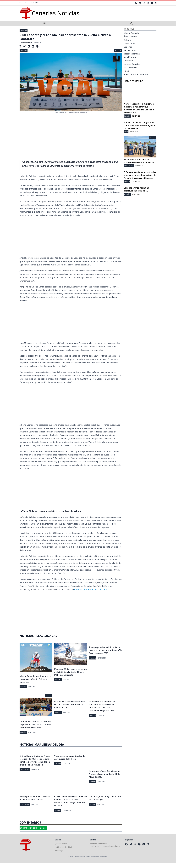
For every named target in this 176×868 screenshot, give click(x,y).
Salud (126, 132)
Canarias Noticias (26, 43)
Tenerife (92, 804)
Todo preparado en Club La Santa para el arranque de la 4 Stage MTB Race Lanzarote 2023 (105, 650)
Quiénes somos (61, 844)
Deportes (23, 687)
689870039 (102, 844)
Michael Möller (130, 67)
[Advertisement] (71, 139)
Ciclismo (127, 40)
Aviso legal (59, 851)
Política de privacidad (63, 847)
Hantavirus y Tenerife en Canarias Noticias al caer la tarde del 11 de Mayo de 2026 (105, 774)
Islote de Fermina (132, 54)
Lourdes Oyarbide (132, 64)
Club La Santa (130, 43)
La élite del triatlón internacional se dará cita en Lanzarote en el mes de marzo (69, 705)
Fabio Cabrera (130, 50)
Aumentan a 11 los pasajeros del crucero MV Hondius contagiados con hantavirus (139, 125)
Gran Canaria (25, 770)
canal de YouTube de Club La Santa (91, 589)
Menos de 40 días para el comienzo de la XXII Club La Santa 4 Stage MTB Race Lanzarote (71, 672)
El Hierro (58, 764)
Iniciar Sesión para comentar (33, 828)
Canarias (23, 732)
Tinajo (126, 71)
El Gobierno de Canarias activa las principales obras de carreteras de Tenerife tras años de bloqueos (140, 175)
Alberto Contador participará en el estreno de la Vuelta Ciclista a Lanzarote (36, 679)
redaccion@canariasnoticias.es (107, 846)
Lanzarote (24, 30)
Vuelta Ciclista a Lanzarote (136, 74)
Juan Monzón (130, 57)
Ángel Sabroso (130, 37)
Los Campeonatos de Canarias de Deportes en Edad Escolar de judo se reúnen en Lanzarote (35, 724)
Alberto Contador (132, 33)
